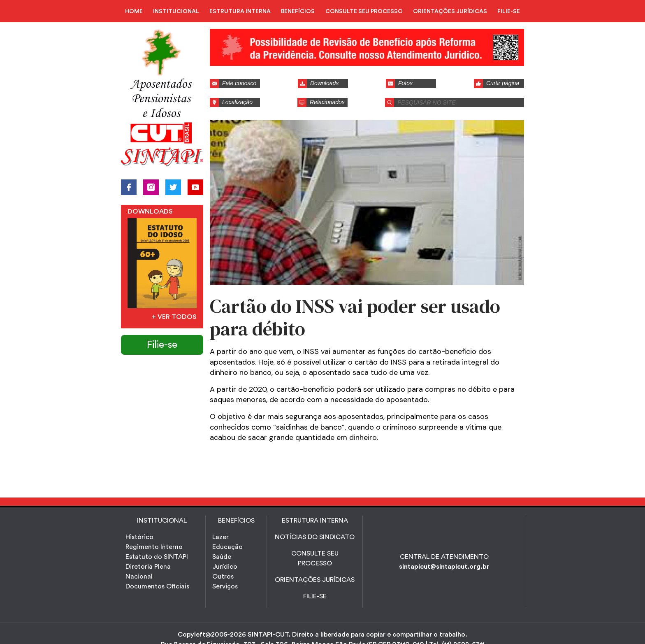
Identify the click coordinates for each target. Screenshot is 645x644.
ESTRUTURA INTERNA (240, 12)
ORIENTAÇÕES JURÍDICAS (450, 12)
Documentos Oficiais (157, 586)
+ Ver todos (174, 317)
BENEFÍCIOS (298, 12)
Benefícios (236, 521)
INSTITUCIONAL (176, 12)
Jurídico (225, 567)
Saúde (222, 557)
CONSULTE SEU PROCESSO (364, 12)
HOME (134, 12)
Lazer (220, 537)
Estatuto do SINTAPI (157, 557)
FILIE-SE (509, 12)
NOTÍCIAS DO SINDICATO (315, 537)
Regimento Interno (154, 547)
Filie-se (162, 345)
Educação (227, 547)
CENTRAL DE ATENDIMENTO (444, 557)
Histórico (139, 537)
